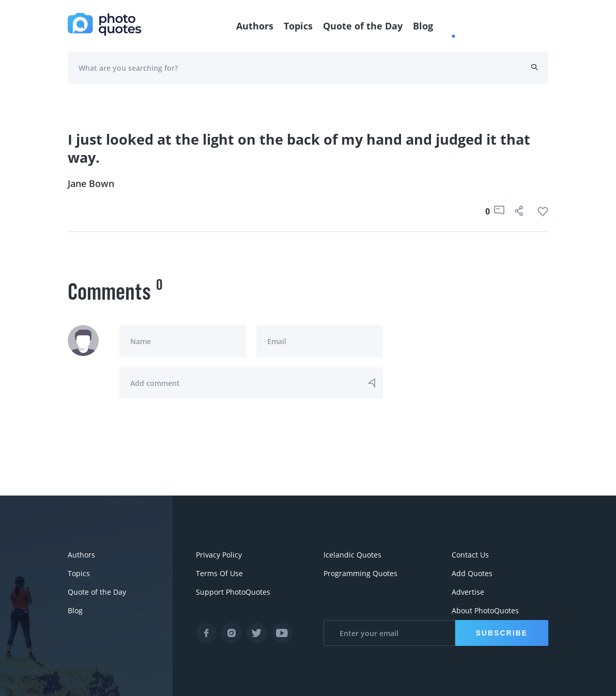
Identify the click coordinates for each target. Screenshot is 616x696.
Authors (255, 26)
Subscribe (502, 633)
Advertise (468, 592)
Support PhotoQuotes (233, 592)
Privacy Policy (219, 555)
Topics (298, 26)
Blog (423, 26)
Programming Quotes (360, 573)
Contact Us (470, 555)
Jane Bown (91, 183)
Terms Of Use (219, 573)
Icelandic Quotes (352, 555)
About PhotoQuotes (485, 610)
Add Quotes (472, 573)
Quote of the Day (363, 26)
